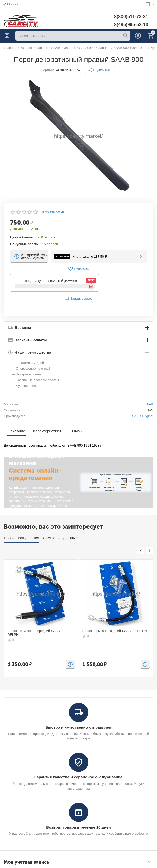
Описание (16, 431)
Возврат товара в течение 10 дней (78, 827)
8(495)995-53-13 (131, 25)
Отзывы (75, 431)
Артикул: (49, 70)
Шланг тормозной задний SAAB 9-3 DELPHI (116, 631)
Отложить (78, 269)
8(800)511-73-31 (131, 17)
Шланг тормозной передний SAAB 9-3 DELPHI (37, 633)
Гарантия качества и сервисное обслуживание (78, 777)
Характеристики (47, 431)
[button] (100, 70)
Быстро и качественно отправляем (78, 727)
